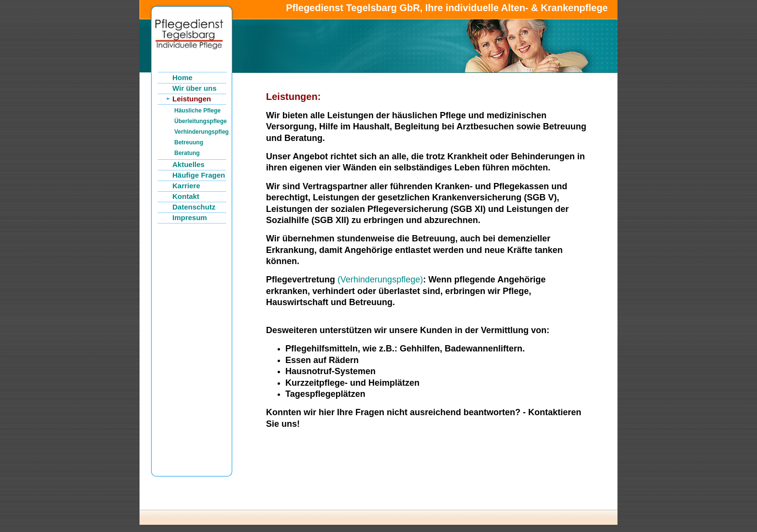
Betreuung (189, 142)
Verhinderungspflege (201, 132)
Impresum (190, 217)
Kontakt (186, 196)
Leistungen (192, 99)
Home (182, 77)
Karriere (186, 186)
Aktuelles (189, 164)
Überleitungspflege (201, 121)
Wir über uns (195, 88)
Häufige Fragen (199, 175)
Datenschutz (194, 207)
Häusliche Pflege (197, 111)
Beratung (187, 153)
